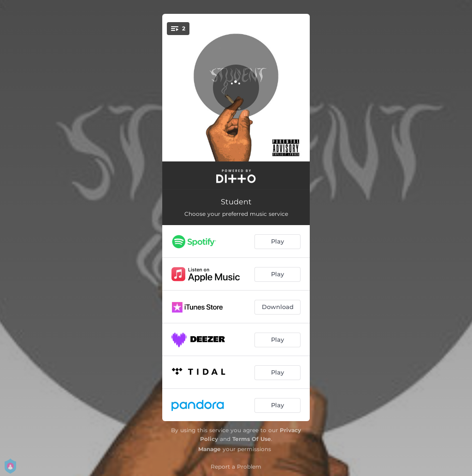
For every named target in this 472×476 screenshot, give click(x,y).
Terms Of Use (252, 439)
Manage (209, 449)
